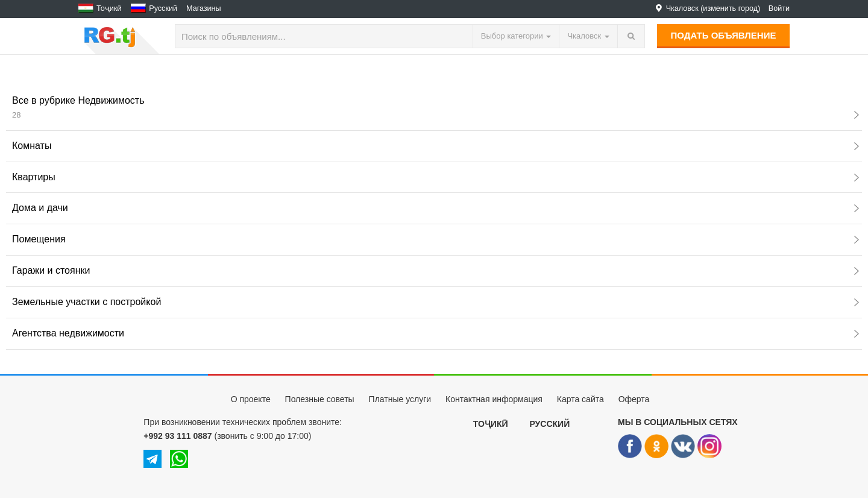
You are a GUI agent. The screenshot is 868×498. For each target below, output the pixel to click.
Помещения (436, 239)
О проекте (251, 399)
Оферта (634, 399)
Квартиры (436, 177)
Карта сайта (580, 399)
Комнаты (436, 146)
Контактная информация (494, 399)
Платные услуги (400, 399)
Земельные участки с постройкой (436, 302)
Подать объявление (724, 35)
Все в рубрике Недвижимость (436, 107)
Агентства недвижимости (436, 333)
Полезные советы (320, 399)
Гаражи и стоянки (436, 270)
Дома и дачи (436, 208)
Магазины (204, 8)
